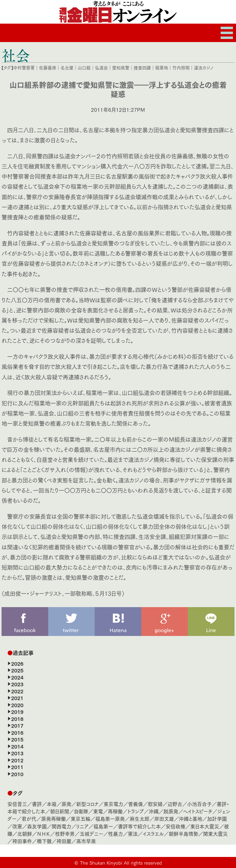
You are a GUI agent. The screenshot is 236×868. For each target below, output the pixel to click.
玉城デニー (91, 833)
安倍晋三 (17, 804)
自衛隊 (81, 811)
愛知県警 (121, 68)
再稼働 (115, 811)
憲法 (133, 833)
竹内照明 (181, 68)
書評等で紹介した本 (139, 826)
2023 (17, 684)
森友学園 (37, 826)
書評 (37, 804)
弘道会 (101, 68)
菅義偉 (136, 804)
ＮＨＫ (43, 833)
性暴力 (116, 833)
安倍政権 (175, 826)
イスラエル (153, 833)
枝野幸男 (65, 833)
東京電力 (113, 804)
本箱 (52, 804)
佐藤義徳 (48, 68)
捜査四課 (142, 68)
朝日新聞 (60, 811)
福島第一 (103, 826)
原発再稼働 (53, 818)
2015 (17, 739)
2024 (17, 677)
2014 (17, 746)
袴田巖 (64, 841)
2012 (17, 760)
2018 (17, 719)
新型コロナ (87, 804)
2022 (17, 691)
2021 (17, 698)
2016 (17, 732)
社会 (16, 55)
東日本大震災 (205, 826)
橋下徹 (44, 841)
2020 (17, 705)
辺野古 (175, 804)
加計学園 (217, 818)
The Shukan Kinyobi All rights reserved (121, 862)
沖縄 (154, 811)
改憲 (17, 826)
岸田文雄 (164, 818)
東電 (98, 811)
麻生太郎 (140, 818)
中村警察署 (24, 68)
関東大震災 (215, 833)
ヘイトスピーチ (198, 811)
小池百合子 (199, 804)
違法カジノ (204, 68)
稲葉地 (162, 68)
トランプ (136, 811)
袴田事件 (22, 841)
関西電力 (61, 826)
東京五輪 (81, 818)
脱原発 (171, 811)
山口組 (84, 68)
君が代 (29, 818)
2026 (17, 663)
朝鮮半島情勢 (183, 833)
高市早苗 (86, 841)
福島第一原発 (110, 818)
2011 (17, 767)
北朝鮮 (25, 833)
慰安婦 (155, 804)
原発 (66, 804)
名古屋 (67, 68)
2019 (17, 711)
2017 (17, 725)
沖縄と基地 (191, 818)
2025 (17, 670)
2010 (17, 774)
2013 (17, 753)
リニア (82, 826)
